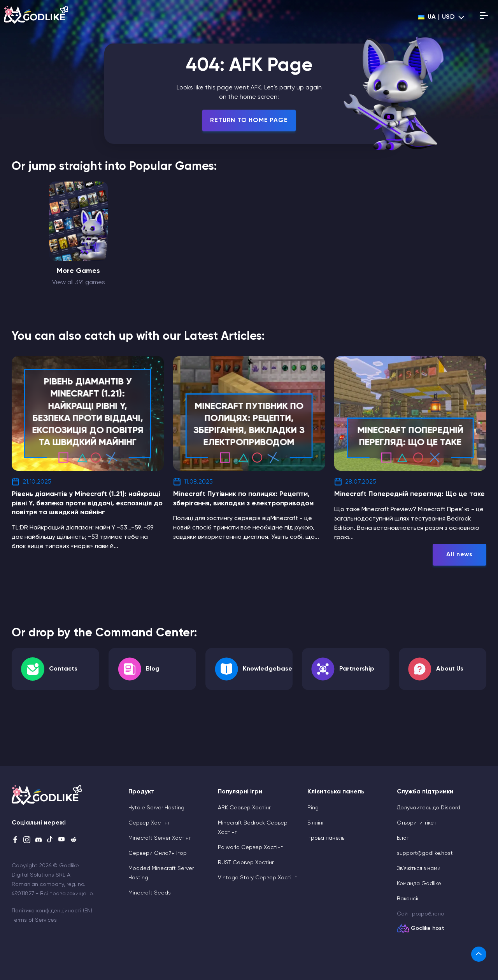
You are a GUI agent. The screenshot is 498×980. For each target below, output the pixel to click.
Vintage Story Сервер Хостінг (257, 878)
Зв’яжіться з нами (419, 868)
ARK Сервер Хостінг (245, 808)
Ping (313, 808)
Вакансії (408, 899)
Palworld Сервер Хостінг (250, 847)
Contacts (63, 669)
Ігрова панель (326, 838)
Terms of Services (34, 920)
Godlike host (428, 928)
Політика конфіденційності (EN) (52, 911)
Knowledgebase (267, 669)
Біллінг (316, 823)
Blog (153, 669)
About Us (450, 669)
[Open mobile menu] (484, 17)
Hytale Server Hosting (156, 808)
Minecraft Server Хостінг (160, 838)
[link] (479, 954)
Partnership (357, 669)
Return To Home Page (249, 121)
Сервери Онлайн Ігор (158, 853)
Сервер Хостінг (149, 823)
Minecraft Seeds (150, 893)
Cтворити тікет (417, 823)
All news (459, 555)
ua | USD (437, 17)
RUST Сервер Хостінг (246, 863)
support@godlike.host (425, 853)
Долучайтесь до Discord (429, 808)
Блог (403, 838)
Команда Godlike (419, 884)
